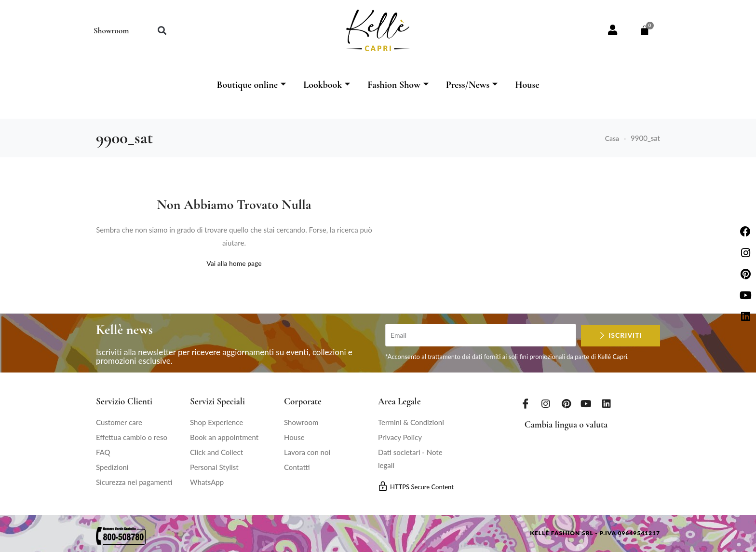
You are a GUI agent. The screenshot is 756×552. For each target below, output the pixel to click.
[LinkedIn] (607, 403)
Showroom (111, 31)
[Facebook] (526, 403)
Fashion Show (398, 85)
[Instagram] (546, 403)
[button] (162, 31)
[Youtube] (586, 403)
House (527, 85)
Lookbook (327, 85)
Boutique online (251, 85)
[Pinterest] (566, 403)
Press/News (472, 85)
